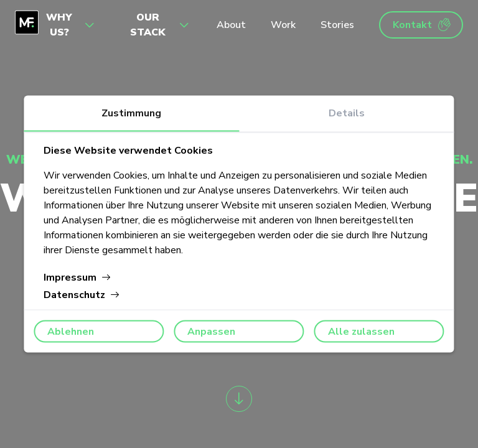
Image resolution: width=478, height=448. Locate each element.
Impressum (77, 278)
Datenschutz (82, 295)
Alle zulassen (361, 332)
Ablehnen (71, 332)
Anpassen (211, 332)
